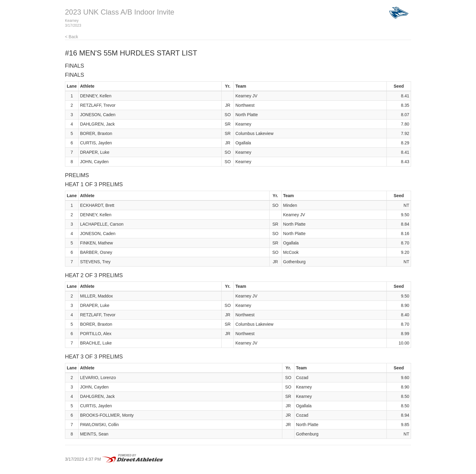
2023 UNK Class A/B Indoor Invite (120, 12)
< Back (71, 37)
